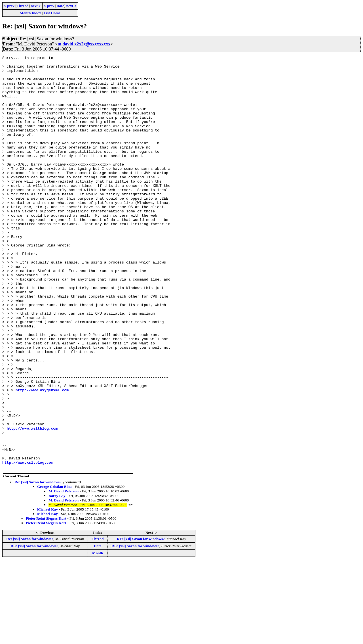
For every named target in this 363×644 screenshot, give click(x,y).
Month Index (30, 13)
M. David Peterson (64, 574)
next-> (36, 6)
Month (98, 636)
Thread (22, 6)
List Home (52, 13)
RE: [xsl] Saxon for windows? (141, 621)
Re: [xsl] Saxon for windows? (38, 565)
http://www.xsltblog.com (32, 503)
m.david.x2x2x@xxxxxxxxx (84, 44)
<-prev (9, 6)
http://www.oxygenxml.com (42, 457)
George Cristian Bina (54, 569)
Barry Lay (57, 578)
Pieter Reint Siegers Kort (46, 601)
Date (60, 6)
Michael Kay (48, 592)
